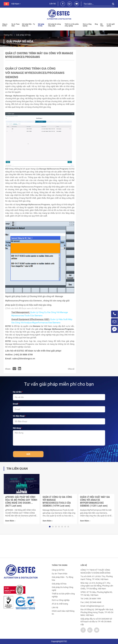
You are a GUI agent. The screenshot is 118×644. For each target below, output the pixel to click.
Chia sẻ (71, 369)
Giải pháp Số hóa (41, 25)
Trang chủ (8, 35)
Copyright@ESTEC (59, 641)
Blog (96, 24)
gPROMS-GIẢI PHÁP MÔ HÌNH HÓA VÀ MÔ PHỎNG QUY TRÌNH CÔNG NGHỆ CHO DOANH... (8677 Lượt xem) (21, 501)
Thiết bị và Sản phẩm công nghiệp (72, 25)
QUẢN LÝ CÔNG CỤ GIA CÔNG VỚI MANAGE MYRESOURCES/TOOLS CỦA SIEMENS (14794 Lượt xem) (57, 501)
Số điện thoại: (19, 416)
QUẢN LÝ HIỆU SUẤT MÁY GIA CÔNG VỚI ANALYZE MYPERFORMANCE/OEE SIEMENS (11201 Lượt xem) (95, 501)
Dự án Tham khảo (16, 25)
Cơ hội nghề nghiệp (111, 25)
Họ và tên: (17, 392)
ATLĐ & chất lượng (60, 604)
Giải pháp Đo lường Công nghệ (54, 25)
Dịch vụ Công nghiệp (87, 25)
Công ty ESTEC (5, 25)
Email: (16, 404)
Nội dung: (17, 428)
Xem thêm (10, 521)
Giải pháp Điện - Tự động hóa (28, 25)
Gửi (28, 454)
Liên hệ (52, 4)
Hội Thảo (102, 25)
